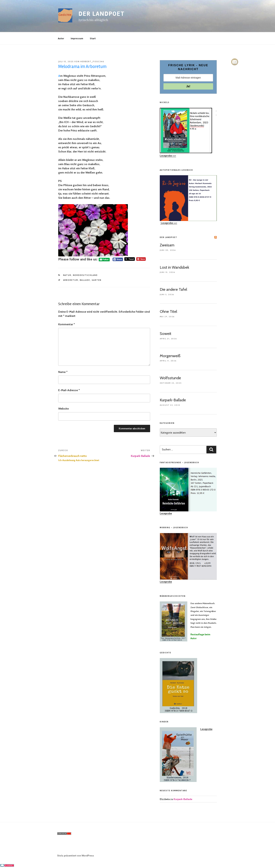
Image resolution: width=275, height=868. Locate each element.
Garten (97, 280)
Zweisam (167, 245)
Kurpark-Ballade (173, 400)
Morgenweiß (170, 356)
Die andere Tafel (173, 289)
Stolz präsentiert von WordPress (76, 856)
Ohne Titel (168, 312)
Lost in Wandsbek (175, 267)
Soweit (166, 334)
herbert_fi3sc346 (92, 62)
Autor (61, 38)
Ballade (85, 280)
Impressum (77, 38)
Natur (67, 275)
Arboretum (71, 280)
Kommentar (67, 324)
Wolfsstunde (170, 378)
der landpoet (102, 14)
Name (63, 372)
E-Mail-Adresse (69, 390)
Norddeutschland (85, 275)
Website (63, 409)
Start (93, 38)
